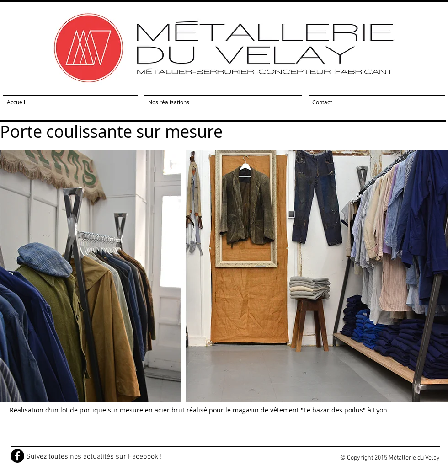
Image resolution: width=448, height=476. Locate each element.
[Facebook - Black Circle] (17, 456)
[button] (224, 276)
